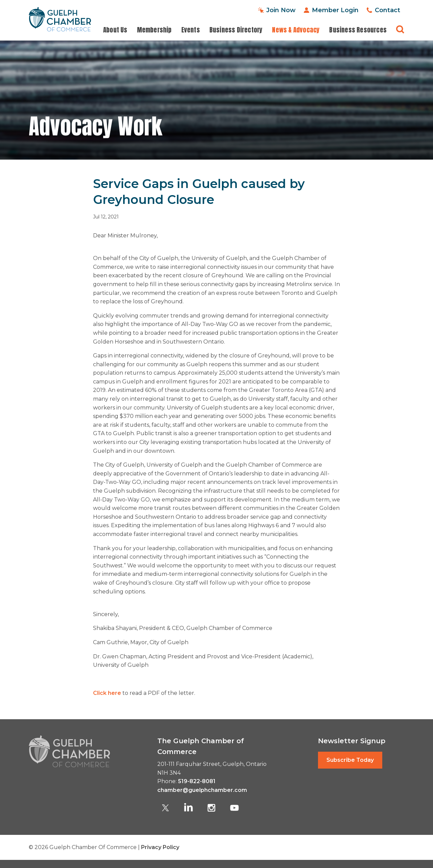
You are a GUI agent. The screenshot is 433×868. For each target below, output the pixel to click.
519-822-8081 (197, 781)
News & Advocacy (296, 30)
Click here (107, 693)
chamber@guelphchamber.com (202, 790)
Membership (154, 30)
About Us (115, 30)
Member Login (335, 10)
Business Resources (358, 30)
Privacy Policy (160, 847)
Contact (388, 10)
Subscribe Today (350, 760)
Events (191, 30)
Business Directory (236, 30)
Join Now (281, 10)
